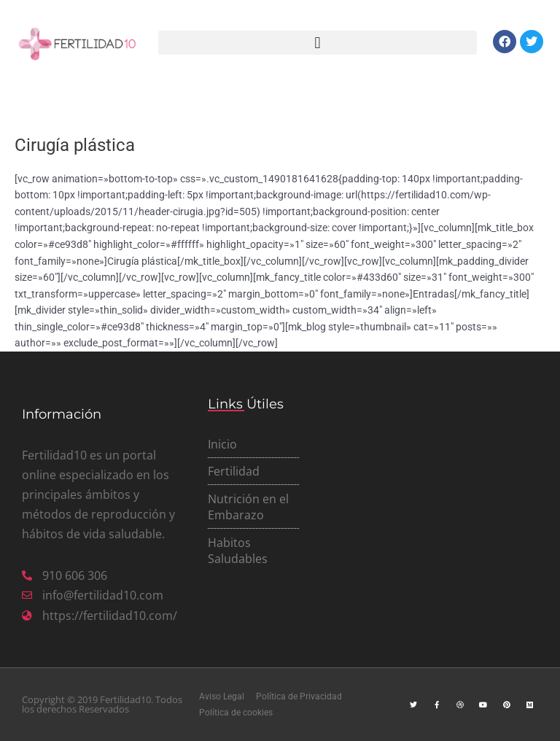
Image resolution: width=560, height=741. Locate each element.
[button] (318, 43)
